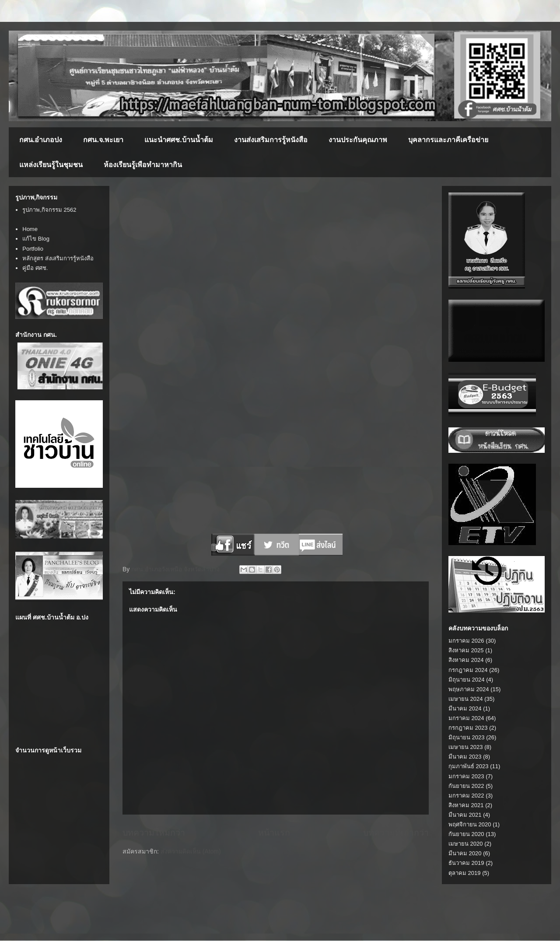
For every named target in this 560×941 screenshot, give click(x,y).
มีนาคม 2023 (465, 757)
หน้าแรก (274, 833)
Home (30, 229)
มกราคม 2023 (466, 776)
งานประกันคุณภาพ (358, 140)
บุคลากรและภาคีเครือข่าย (448, 140)
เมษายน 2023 (466, 747)
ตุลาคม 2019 (465, 873)
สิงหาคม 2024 (466, 660)
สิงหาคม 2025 (466, 650)
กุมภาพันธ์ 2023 (469, 766)
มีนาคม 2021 (465, 815)
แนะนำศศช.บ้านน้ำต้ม (178, 140)
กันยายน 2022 (466, 786)
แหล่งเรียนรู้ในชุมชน (51, 165)
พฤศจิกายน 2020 (470, 824)
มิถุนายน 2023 (467, 737)
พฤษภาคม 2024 (469, 689)
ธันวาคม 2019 (466, 863)
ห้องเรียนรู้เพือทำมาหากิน (143, 165)
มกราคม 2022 (466, 796)
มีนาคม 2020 (465, 853)
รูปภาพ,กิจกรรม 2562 (49, 210)
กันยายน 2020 (466, 834)
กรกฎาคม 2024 (468, 670)
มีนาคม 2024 (465, 708)
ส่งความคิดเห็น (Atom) (191, 851)
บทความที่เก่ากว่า (396, 833)
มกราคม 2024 (466, 718)
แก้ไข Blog (36, 239)
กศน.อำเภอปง (41, 140)
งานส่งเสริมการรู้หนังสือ (271, 140)
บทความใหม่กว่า (154, 833)
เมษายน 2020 (466, 844)
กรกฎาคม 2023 (468, 728)
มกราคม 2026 (466, 641)
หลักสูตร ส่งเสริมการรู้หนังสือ (58, 258)
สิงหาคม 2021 (466, 805)
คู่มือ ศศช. (35, 268)
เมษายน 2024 (466, 699)
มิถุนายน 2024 (467, 680)
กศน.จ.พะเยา (103, 140)
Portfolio (33, 249)
